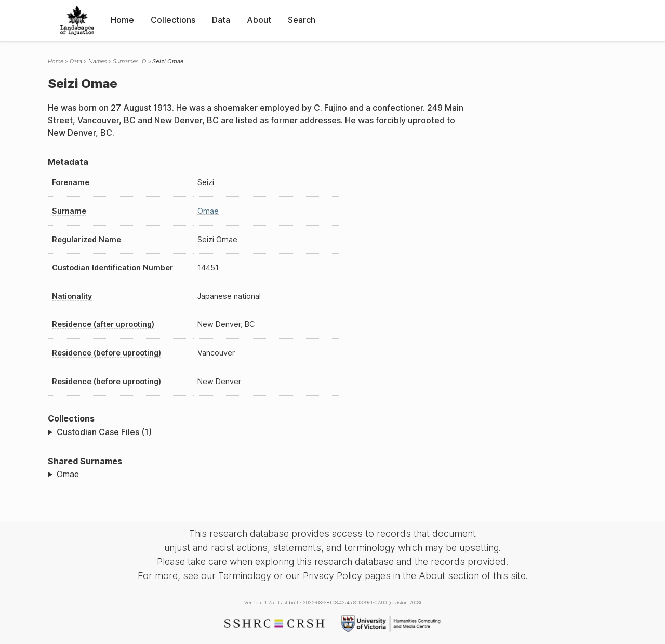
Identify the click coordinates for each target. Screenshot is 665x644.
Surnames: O (129, 61)
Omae (208, 211)
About (259, 20)
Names (98, 61)
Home (122, 20)
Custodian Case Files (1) (104, 432)
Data (221, 20)
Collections (173, 20)
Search (302, 20)
